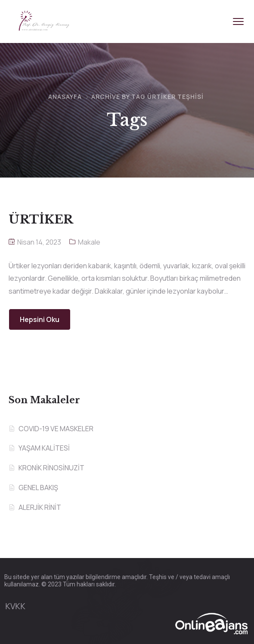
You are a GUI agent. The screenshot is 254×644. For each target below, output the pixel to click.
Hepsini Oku (40, 319)
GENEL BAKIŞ (38, 488)
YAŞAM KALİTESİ (44, 448)
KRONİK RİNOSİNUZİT (51, 468)
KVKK (15, 606)
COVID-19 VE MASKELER (56, 429)
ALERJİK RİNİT (40, 507)
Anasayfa (65, 97)
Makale (89, 242)
